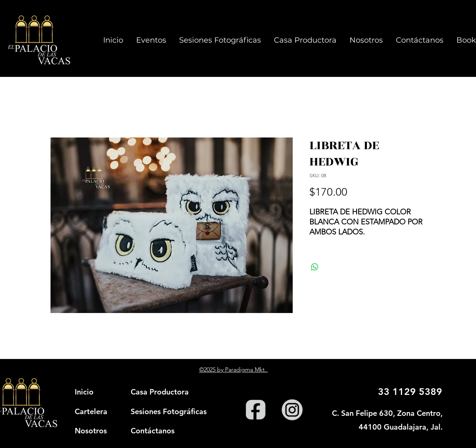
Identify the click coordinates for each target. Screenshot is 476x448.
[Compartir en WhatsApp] (315, 267)
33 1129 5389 (410, 392)
